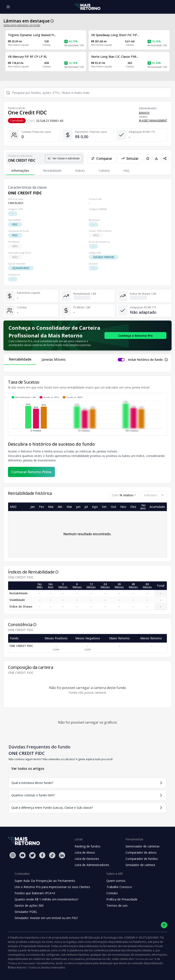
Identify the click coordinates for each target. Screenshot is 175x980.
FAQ (126, 171)
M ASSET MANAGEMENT (153, 120)
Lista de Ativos (85, 852)
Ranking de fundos (87, 846)
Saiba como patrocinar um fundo (22, 25)
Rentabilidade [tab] (20, 359)
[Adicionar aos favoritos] (148, 158)
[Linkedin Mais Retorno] (62, 855)
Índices (80, 171)
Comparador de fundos (142, 859)
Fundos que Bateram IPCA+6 (35, 893)
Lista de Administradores (92, 865)
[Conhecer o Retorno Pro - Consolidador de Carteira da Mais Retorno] (135, 336)
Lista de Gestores (87, 859)
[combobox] (124, 495)
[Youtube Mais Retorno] (23, 855)
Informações (20, 171)
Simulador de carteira (140, 865)
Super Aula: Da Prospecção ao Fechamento (45, 881)
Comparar (102, 158)
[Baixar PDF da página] (156, 158)
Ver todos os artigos (28, 769)
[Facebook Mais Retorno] (42, 855)
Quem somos (116, 881)
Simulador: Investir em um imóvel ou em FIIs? (46, 918)
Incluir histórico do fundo (145, 360)
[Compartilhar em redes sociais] (165, 158)
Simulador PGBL (26, 912)
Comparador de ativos (141, 852)
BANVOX (144, 113)
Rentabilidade (52, 171)
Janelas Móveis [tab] (54, 359)
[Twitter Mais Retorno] (32, 855)
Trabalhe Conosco (119, 887)
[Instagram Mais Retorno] (13, 855)
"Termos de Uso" (144, 959)
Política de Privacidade (122, 899)
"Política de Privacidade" (22, 963)
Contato (112, 893)
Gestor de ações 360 (29, 905)
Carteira (104, 171)
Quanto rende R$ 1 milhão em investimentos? (46, 899)
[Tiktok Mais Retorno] (52, 855)
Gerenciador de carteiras (143, 846)
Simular (130, 158)
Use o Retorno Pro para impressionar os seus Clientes (52, 887)
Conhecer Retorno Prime (31, 472)
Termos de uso (117, 905)
